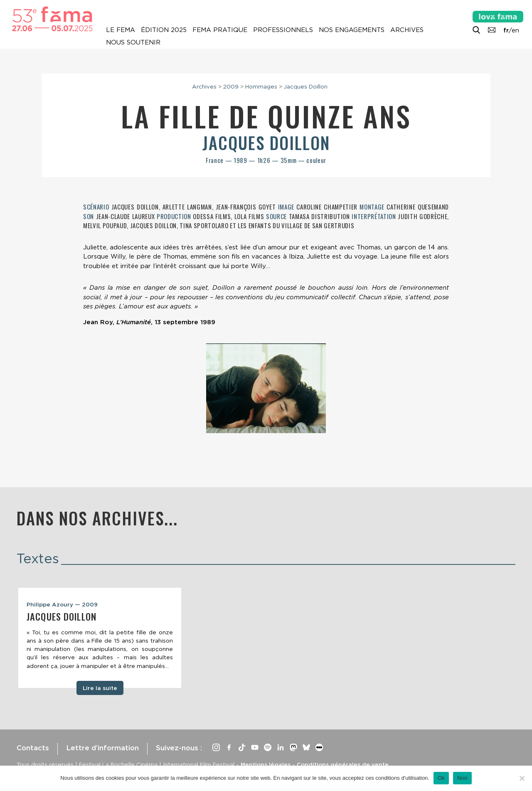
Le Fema (121, 30)
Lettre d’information (102, 748)
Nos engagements (352, 30)
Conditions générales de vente (343, 764)
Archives (407, 30)
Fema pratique (220, 30)
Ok (441, 778)
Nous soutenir (133, 42)
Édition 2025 (164, 30)
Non (462, 778)
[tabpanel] (100, 638)
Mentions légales (266, 764)
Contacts (33, 748)
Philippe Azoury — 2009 (62, 604)
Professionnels (283, 30)
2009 (231, 86)
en (515, 30)
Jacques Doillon (306, 86)
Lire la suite (100, 688)
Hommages (261, 86)
